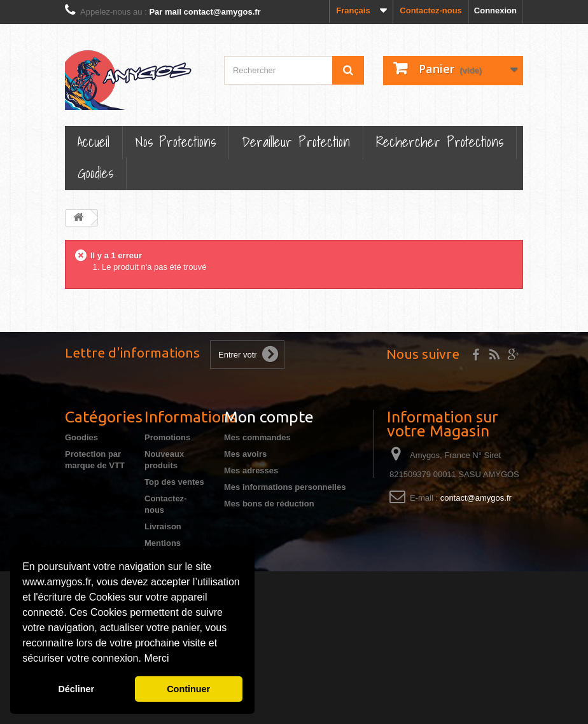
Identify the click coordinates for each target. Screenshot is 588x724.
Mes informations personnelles (285, 487)
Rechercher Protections (440, 142)
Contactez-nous (431, 10)
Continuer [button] (188, 689)
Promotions (167, 437)
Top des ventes (174, 482)
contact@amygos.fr (476, 498)
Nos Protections (176, 142)
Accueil (94, 142)
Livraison (163, 526)
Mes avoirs (245, 454)
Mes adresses (251, 470)
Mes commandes (257, 437)
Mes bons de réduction (269, 504)
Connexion (495, 10)
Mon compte (269, 417)
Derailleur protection (296, 142)
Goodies (95, 173)
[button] (174, 660)
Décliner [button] (76, 689)
